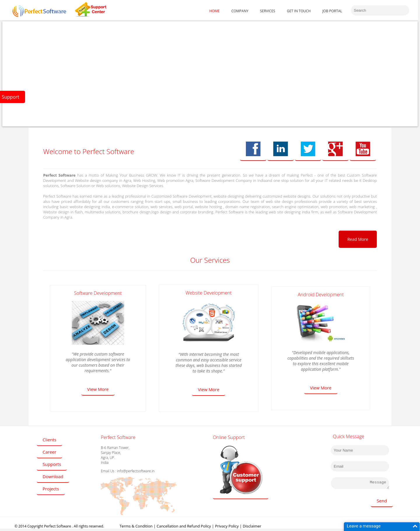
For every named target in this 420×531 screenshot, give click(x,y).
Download (53, 476)
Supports (52, 464)
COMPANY (240, 11)
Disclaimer (252, 526)
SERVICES (267, 11)
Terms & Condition (136, 526)
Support (10, 97)
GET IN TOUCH (299, 11)
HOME (215, 11)
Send (382, 501)
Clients (49, 440)
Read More (358, 239)
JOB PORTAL (332, 11)
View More (98, 389)
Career (49, 452)
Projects (51, 489)
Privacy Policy (227, 526)
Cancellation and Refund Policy (184, 526)
